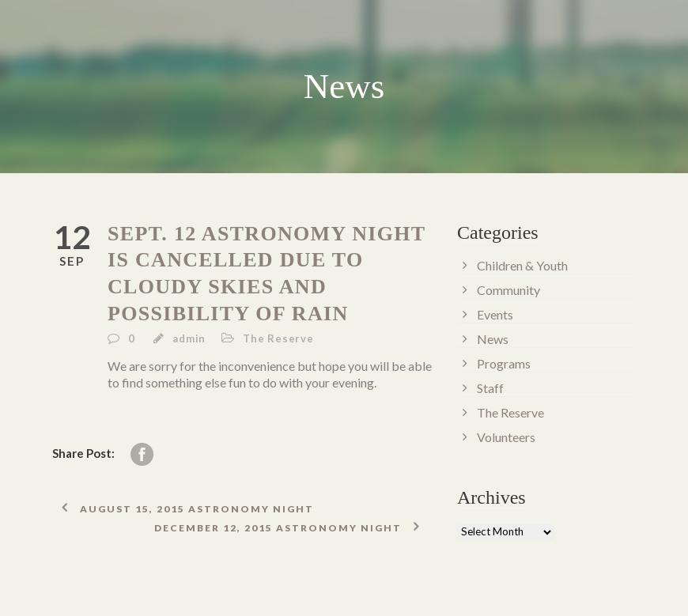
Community (508, 290)
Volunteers (506, 437)
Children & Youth (522, 265)
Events (495, 314)
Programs (504, 363)
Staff (490, 388)
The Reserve (278, 338)
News (493, 339)
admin (189, 338)
